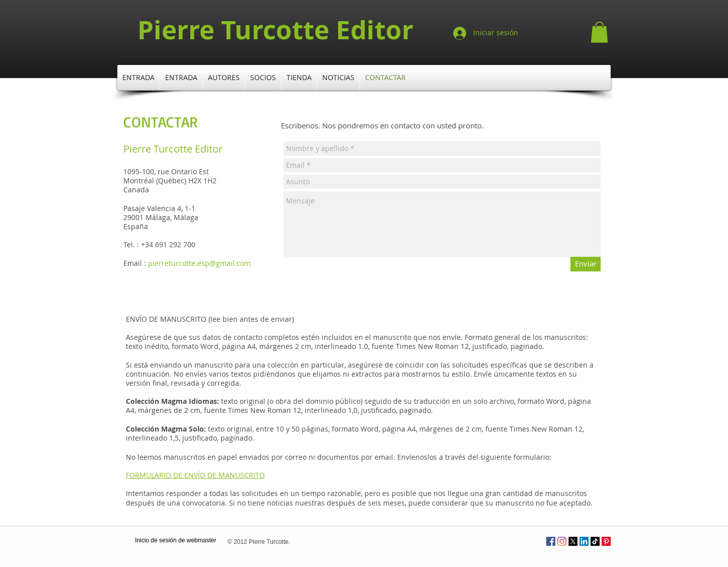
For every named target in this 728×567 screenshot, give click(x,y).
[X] (573, 541)
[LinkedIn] (584, 541)
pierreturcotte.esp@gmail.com (199, 263)
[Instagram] (562, 541)
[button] (599, 32)
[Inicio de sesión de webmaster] (175, 541)
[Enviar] (586, 264)
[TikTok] (595, 541)
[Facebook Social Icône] (551, 541)
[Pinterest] (606, 541)
